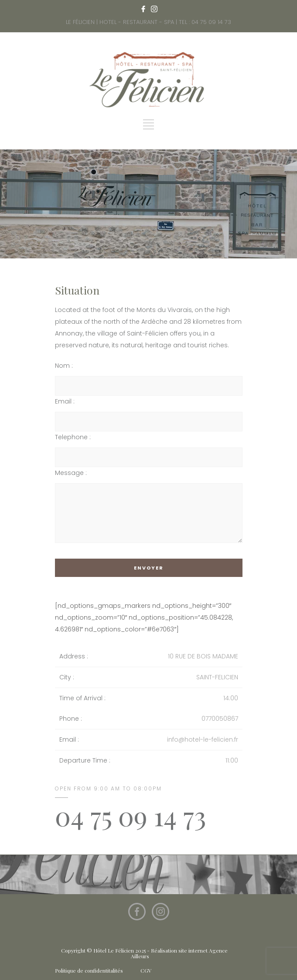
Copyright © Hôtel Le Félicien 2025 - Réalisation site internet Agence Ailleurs (144, 953)
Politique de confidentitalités (89, 970)
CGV (146, 970)
